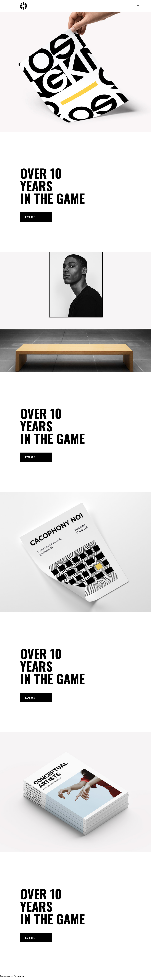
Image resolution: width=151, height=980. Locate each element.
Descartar (19, 976)
